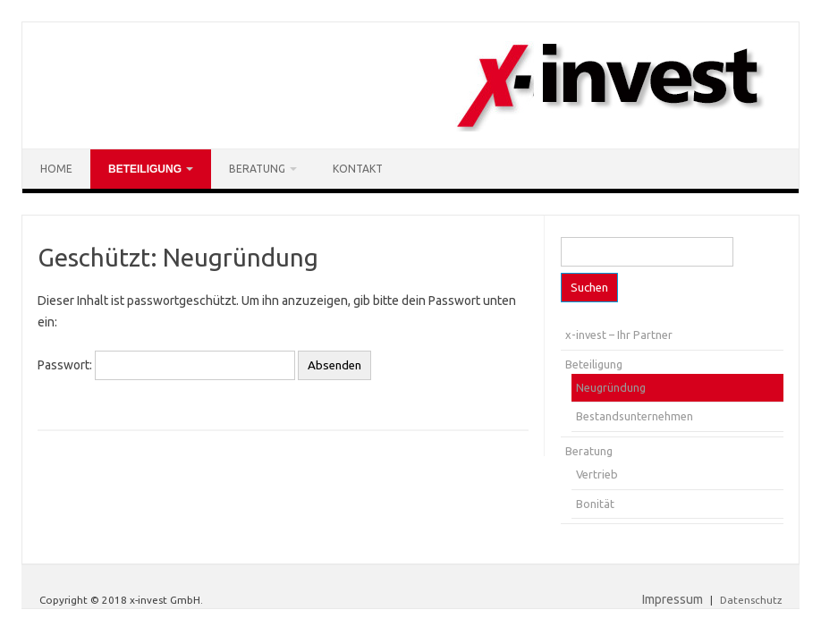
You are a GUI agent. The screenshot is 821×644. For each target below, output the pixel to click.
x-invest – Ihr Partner (619, 335)
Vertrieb (597, 474)
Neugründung (611, 387)
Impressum (673, 599)
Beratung (257, 169)
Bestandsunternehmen (635, 416)
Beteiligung (145, 169)
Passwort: (166, 365)
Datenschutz (751, 600)
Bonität (595, 504)
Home (56, 169)
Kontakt (358, 169)
